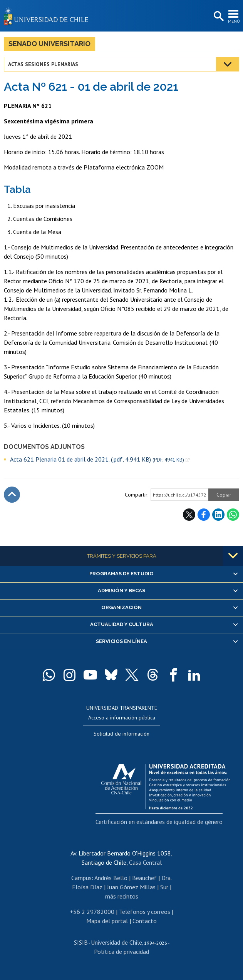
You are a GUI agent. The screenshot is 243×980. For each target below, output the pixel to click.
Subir (12, 495)
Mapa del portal (107, 921)
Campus (81, 878)
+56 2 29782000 (92, 912)
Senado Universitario (49, 44)
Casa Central (145, 862)
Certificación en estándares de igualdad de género (159, 822)
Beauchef (144, 878)
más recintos (122, 896)
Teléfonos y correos (145, 912)
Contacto (145, 921)
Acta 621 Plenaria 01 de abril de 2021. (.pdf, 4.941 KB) (97, 459)
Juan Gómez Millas (131, 887)
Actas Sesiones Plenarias (43, 64)
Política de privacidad (121, 952)
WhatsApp (233, 515)
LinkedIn (218, 515)
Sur (164, 887)
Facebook (204, 515)
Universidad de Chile (116, 942)
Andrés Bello (111, 878)
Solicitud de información (121, 734)
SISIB (81, 942)
